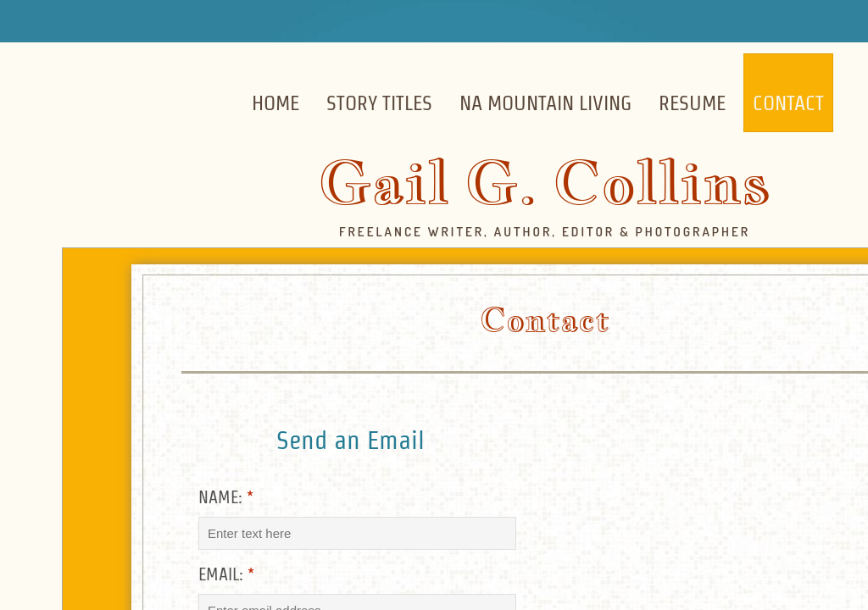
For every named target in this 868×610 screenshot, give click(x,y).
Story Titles (379, 103)
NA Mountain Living (545, 103)
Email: (226, 574)
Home (275, 103)
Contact (788, 103)
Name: (226, 497)
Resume (692, 103)
